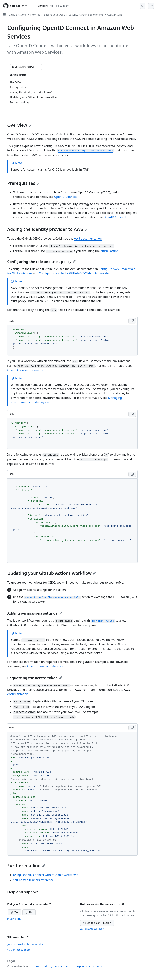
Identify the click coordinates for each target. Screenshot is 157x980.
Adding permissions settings (34, 613)
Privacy (48, 966)
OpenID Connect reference (25, 370)
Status (59, 966)
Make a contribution (97, 923)
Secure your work (54, 15)
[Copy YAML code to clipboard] (132, 728)
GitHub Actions (18, 15)
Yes (14, 912)
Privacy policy (14, 919)
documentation (18, 694)
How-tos (35, 15)
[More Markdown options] (39, 67)
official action (109, 251)
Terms (37, 966)
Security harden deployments (86, 15)
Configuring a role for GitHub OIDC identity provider (74, 273)
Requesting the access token (35, 678)
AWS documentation (88, 238)
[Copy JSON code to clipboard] (132, 321)
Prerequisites (23, 183)
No (29, 912)
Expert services (85, 966)
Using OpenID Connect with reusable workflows (45, 875)
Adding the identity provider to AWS (47, 229)
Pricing (69, 966)
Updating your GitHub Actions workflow (52, 573)
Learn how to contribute (92, 929)
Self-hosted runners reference (33, 880)
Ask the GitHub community (25, 944)
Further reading (26, 865)
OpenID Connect (65, 197)
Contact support (19, 950)
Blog (100, 966)
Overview (19, 125)
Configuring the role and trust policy (41, 262)
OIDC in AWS (115, 15)
